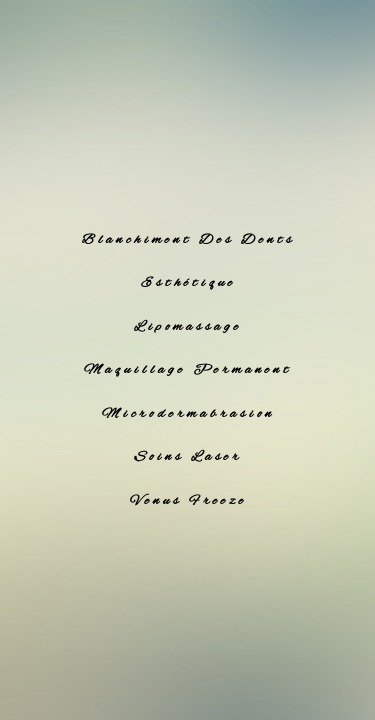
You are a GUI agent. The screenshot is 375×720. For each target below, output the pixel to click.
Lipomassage (188, 327)
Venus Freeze (188, 501)
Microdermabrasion (188, 414)
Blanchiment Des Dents (188, 240)
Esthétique (188, 283)
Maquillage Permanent (188, 370)
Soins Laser (188, 457)
